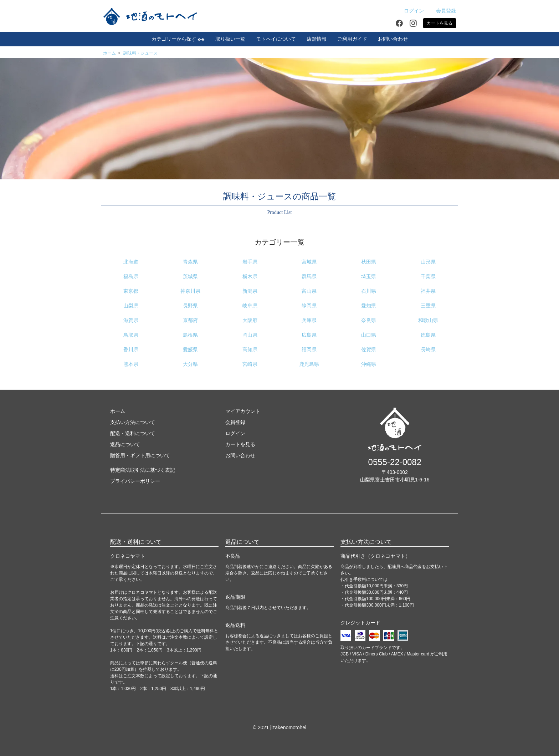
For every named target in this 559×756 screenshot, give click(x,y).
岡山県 (250, 335)
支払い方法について (133, 422)
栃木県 (250, 277)
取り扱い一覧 (230, 39)
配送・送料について (133, 433)
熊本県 (131, 364)
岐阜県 (250, 306)
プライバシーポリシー (135, 481)
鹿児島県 (309, 364)
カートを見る (440, 23)
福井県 (428, 291)
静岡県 (309, 306)
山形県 (428, 262)
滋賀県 (131, 320)
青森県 (190, 262)
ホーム (109, 53)
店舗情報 (317, 39)
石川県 (369, 291)
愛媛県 (190, 350)
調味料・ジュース (140, 53)
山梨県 (131, 306)
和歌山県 (428, 320)
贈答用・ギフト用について (140, 455)
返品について (125, 444)
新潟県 (250, 291)
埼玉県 (369, 277)
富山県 (309, 291)
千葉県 (428, 277)
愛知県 (369, 306)
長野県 (190, 306)
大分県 (190, 364)
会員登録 (442, 11)
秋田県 (369, 262)
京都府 (190, 320)
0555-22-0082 (395, 462)
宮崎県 (250, 364)
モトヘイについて (276, 39)
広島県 (309, 335)
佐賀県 (369, 350)
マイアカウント (243, 411)
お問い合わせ (393, 39)
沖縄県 (369, 364)
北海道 (131, 262)
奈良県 (369, 320)
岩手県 (250, 262)
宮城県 (309, 262)
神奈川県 (190, 291)
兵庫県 (309, 320)
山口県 (369, 335)
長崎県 (428, 350)
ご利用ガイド (352, 39)
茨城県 (190, 277)
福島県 (131, 277)
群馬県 (309, 277)
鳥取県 (131, 335)
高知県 (250, 350)
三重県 (428, 306)
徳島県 (428, 335)
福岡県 (309, 350)
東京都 (131, 291)
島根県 (190, 335)
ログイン (410, 11)
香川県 (131, 350)
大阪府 (250, 320)
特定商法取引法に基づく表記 (143, 470)
